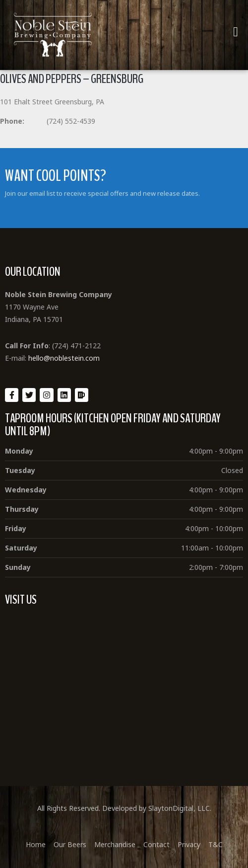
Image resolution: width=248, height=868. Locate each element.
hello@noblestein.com (64, 358)
